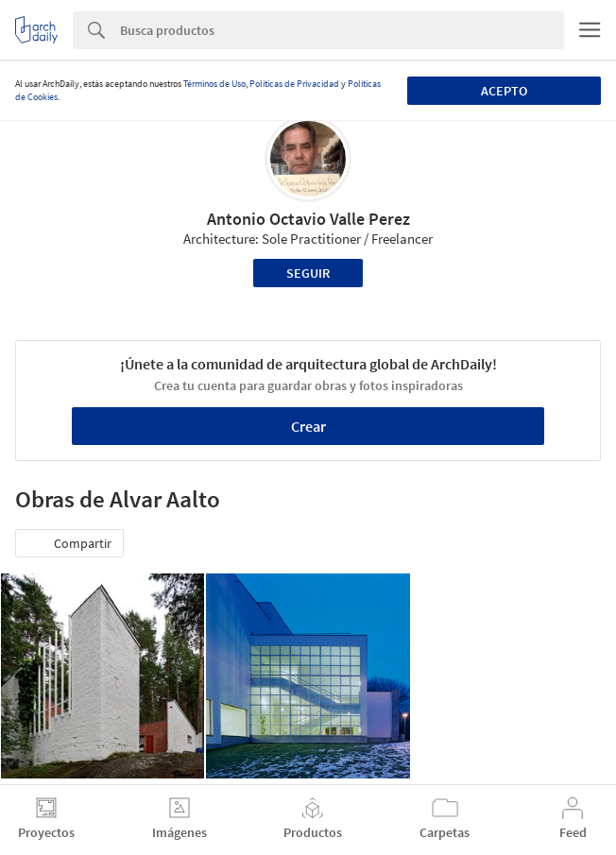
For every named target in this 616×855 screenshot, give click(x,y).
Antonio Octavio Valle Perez (308, 219)
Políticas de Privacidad (294, 84)
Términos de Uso (214, 84)
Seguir (308, 273)
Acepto (504, 91)
